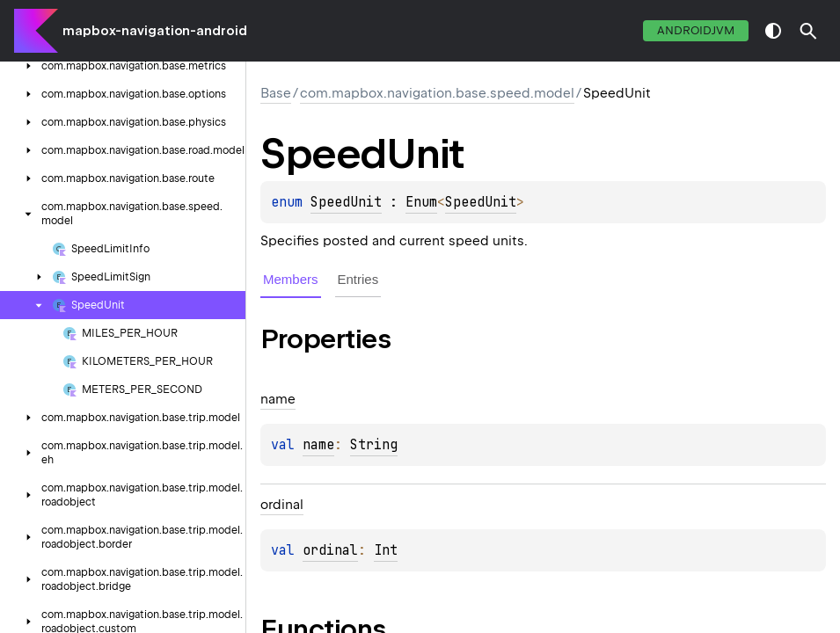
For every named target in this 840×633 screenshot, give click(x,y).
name (318, 445)
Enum (421, 202)
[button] (808, 31)
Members (291, 279)
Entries (358, 279)
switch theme (773, 31)
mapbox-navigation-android (155, 31)
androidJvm (696, 30)
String (374, 445)
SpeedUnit (346, 202)
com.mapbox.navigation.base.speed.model (437, 93)
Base (276, 93)
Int (386, 550)
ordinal (330, 550)
